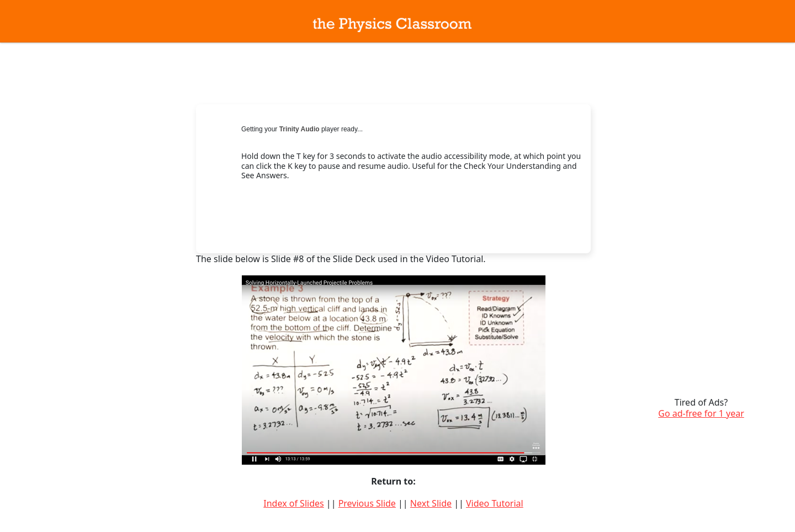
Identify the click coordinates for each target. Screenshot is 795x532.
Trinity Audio (300, 129)
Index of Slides (293, 503)
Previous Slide (367, 503)
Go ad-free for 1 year (701, 413)
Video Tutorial (495, 503)
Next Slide (431, 503)
